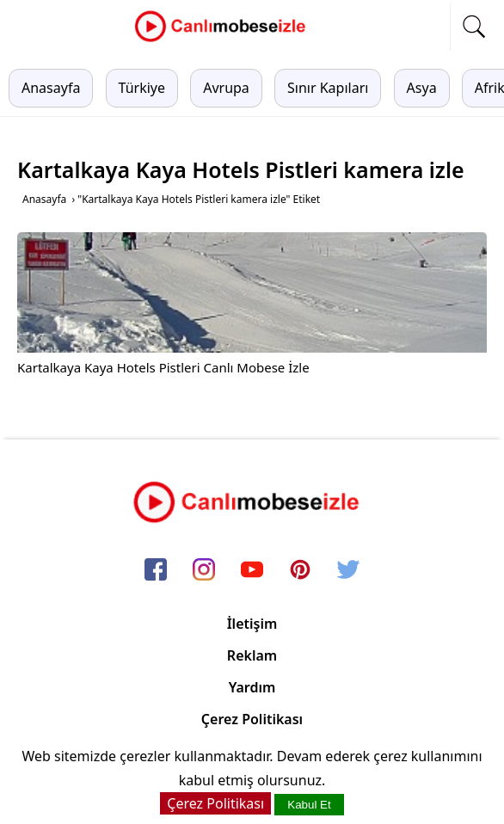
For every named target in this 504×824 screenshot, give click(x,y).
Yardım (252, 687)
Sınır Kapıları (328, 88)
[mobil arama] (474, 27)
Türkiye (142, 88)
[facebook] (156, 571)
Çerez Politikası (252, 719)
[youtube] (252, 571)
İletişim (252, 624)
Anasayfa (51, 88)
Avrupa (226, 88)
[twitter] (348, 571)
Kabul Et (309, 805)
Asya (422, 88)
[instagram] (204, 571)
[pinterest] (300, 571)
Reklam (252, 655)
